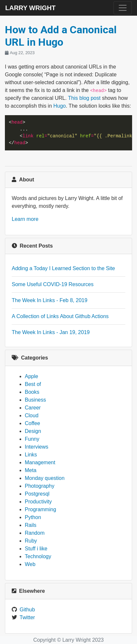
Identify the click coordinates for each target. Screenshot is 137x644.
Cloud (32, 415)
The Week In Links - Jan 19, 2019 (51, 332)
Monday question (45, 478)
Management (40, 462)
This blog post (84, 98)
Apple (31, 376)
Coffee (32, 423)
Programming (40, 509)
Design (33, 431)
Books (32, 392)
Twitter (27, 617)
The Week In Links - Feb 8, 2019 (50, 300)
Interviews (37, 447)
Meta (31, 470)
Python (33, 517)
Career (33, 408)
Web (30, 564)
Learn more (25, 219)
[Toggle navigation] (123, 8)
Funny (32, 439)
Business (35, 400)
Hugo (60, 106)
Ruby (31, 541)
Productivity (38, 502)
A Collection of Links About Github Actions (60, 316)
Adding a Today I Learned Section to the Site (63, 268)
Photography (40, 486)
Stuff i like (36, 549)
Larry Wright (30, 8)
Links (31, 455)
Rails (31, 525)
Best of (33, 384)
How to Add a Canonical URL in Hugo (61, 36)
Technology (38, 556)
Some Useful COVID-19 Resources (53, 284)
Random (35, 533)
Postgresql (37, 494)
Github (27, 610)
